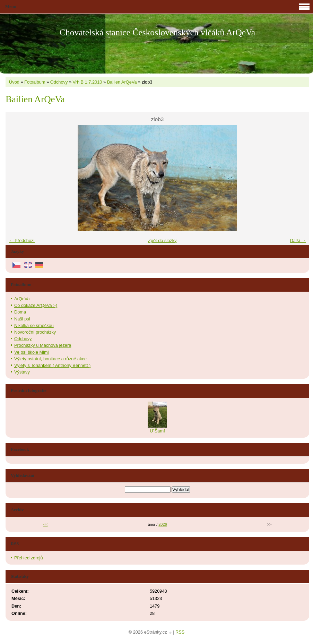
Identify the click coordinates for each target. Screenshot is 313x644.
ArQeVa (22, 299)
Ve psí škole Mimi (32, 352)
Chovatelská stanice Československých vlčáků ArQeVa (157, 32)
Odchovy (59, 82)
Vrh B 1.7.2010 (88, 82)
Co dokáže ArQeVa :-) (36, 305)
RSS (180, 632)
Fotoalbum (35, 82)
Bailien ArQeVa (122, 82)
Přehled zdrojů (29, 558)
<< (46, 524)
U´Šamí (157, 431)
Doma (20, 312)
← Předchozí (22, 241)
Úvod (14, 82)
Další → (298, 241)
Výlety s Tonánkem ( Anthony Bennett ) (52, 365)
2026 (163, 524)
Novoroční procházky (35, 332)
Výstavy (22, 372)
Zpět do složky (162, 241)
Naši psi (22, 319)
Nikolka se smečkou (34, 325)
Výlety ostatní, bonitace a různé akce (50, 359)
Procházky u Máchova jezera (43, 345)
